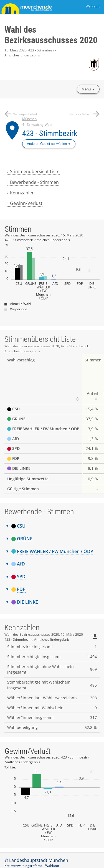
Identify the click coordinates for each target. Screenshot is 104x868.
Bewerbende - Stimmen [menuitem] (34, 182)
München (29, 119)
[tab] (52, 526)
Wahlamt (93, 6)
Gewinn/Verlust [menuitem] (26, 203)
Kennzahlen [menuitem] (22, 193)
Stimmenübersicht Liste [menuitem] (35, 171)
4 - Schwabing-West (37, 125)
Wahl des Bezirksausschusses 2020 (51, 35)
